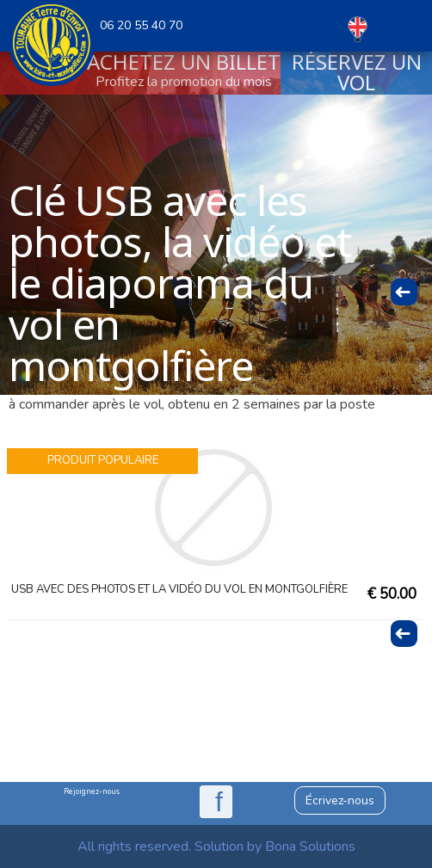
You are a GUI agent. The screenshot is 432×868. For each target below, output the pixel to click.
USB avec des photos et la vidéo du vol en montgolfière (179, 589)
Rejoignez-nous (92, 791)
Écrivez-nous (340, 800)
